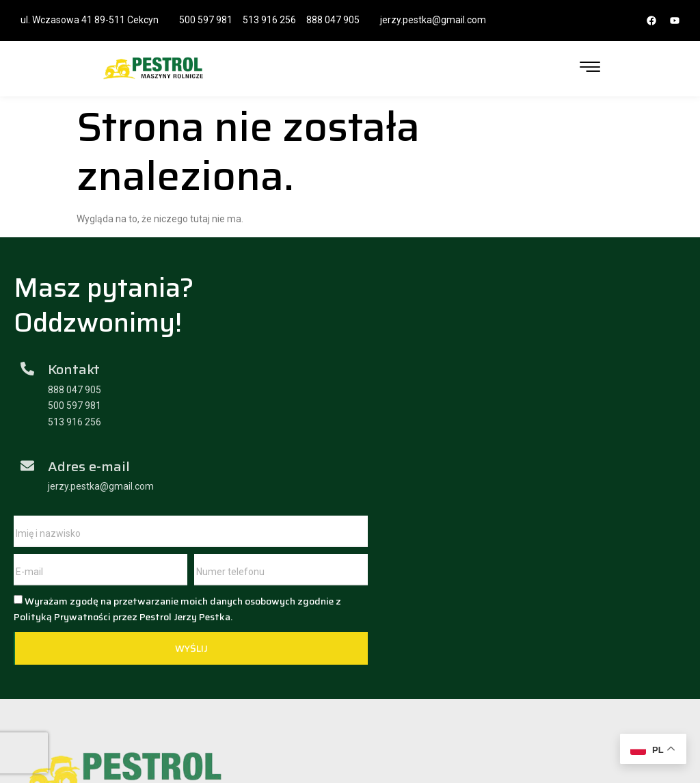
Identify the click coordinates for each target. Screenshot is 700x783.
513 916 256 (269, 20)
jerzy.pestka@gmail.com (433, 20)
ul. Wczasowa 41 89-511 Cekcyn (90, 20)
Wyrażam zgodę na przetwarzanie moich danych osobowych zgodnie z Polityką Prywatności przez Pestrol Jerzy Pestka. (514, 419)
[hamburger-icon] (590, 68)
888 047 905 (333, 20)
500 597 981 (206, 20)
